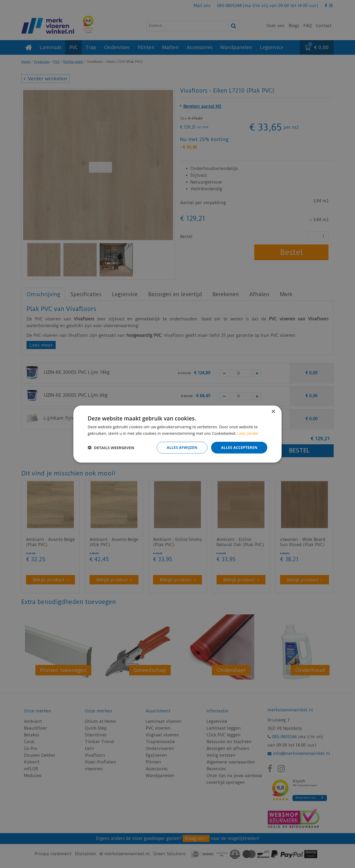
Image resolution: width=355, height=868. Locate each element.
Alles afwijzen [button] (182, 447)
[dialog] (177, 434)
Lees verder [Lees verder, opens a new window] (248, 433)
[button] (111, 448)
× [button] (273, 412)
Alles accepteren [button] (239, 447)
